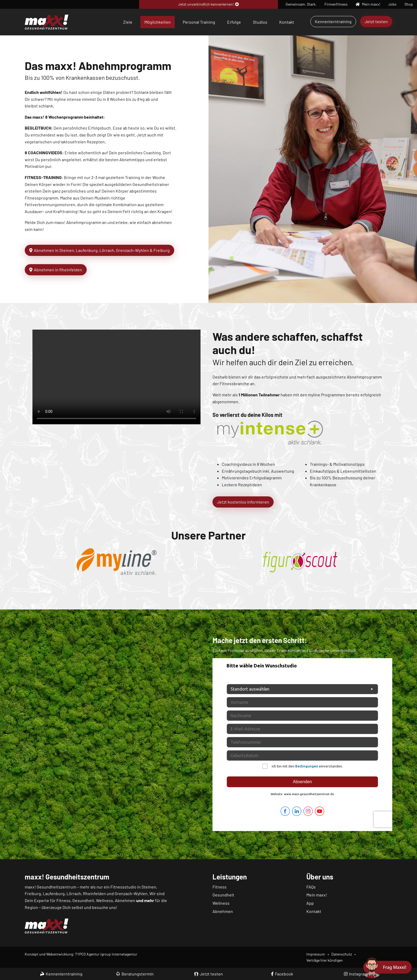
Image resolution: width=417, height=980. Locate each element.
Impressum (316, 954)
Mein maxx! (317, 895)
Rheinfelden (94, 893)
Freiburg (33, 893)
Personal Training (199, 22)
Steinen (149, 887)
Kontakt (287, 22)
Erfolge (234, 22)
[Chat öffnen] (387, 967)
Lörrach (74, 893)
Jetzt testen (376, 21)
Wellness (221, 903)
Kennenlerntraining (333, 21)
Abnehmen (223, 911)
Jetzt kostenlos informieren (243, 502)
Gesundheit (223, 895)
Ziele (128, 22)
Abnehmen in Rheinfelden (56, 270)
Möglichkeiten (158, 22)
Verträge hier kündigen (325, 960)
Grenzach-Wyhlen (131, 893)
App (310, 903)
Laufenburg (54, 893)
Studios (260, 22)
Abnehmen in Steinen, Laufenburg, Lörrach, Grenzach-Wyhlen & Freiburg (99, 250)
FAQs (311, 887)
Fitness (220, 887)
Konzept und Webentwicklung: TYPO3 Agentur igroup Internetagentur (81, 954)
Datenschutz (342, 954)
